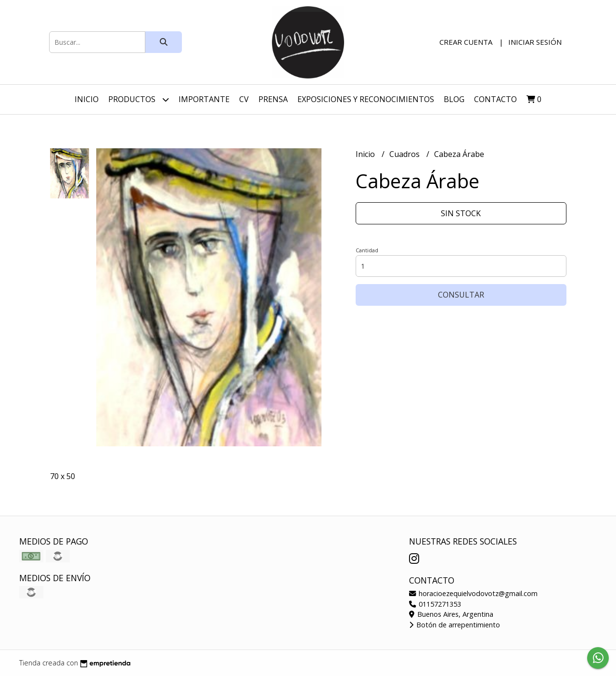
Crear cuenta (466, 42)
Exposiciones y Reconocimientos (366, 99)
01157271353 (435, 604)
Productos (139, 99)
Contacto (495, 99)
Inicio (87, 99)
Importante (204, 99)
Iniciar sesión (535, 42)
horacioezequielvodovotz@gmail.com (473, 593)
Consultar (461, 295)
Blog (454, 99)
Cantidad (367, 250)
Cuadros (405, 154)
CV (244, 99)
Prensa (273, 99)
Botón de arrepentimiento (455, 625)
